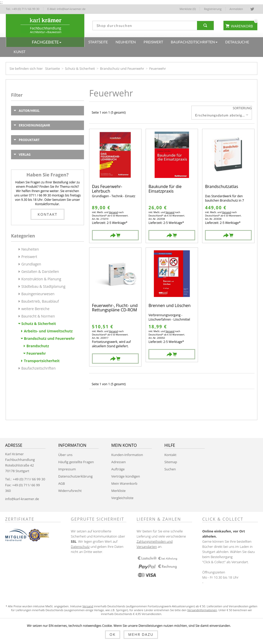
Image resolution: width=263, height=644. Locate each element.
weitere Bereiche (35, 309)
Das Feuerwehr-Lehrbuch (107, 189)
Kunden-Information (127, 455)
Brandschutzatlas (222, 187)
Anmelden (236, 9)
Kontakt (48, 214)
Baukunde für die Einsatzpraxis (165, 189)
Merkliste (118, 491)
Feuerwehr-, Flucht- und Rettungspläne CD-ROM (115, 308)
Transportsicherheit (42, 361)
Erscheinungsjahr (34, 125)
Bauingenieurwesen (38, 294)
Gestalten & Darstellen (40, 271)
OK (113, 634)
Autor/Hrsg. (29, 111)
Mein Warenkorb (124, 483)
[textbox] (144, 26)
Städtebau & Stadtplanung (43, 286)
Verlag (25, 155)
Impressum (67, 469)
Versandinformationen (202, 610)
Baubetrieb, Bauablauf (40, 301)
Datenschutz (80, 547)
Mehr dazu (141, 634)
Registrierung (213, 9)
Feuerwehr (36, 353)
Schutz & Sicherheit (80, 68)
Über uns (65, 455)
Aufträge (118, 469)
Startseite (53, 68)
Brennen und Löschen (170, 306)
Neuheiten (30, 249)
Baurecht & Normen (38, 316)
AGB (62, 483)
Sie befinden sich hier (26, 68)
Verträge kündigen (126, 476)
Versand (113, 212)
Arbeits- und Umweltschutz (48, 331)
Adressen (118, 462)
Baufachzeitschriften (39, 368)
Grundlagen (31, 264)
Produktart (29, 140)
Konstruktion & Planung (41, 279)
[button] (45, 42)
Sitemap (171, 462)
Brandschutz (38, 346)
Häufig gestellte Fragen (76, 462)
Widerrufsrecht (70, 491)
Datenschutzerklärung (76, 476)
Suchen (170, 469)
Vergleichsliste (122, 498)
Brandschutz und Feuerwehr (122, 68)
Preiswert (29, 257)
